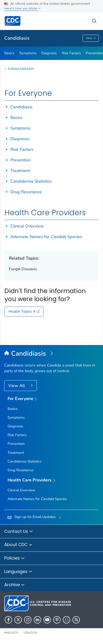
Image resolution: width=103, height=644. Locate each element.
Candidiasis (17, 38)
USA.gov (30, 633)
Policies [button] (15, 558)
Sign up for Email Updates (35, 517)
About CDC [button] (18, 545)
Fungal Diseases (21, 69)
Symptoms (28, 53)
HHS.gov (11, 633)
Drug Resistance (26, 192)
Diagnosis (49, 53)
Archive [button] (15, 585)
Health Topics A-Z (24, 311)
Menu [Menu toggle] (91, 38)
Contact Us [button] (19, 532)
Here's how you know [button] (23, 8)
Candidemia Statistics (31, 181)
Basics (9, 53)
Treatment (20, 171)
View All (17, 386)
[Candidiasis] (51, 354)
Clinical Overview (27, 226)
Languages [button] (18, 572)
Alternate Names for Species (46, 237)
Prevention (21, 160)
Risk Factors (71, 53)
